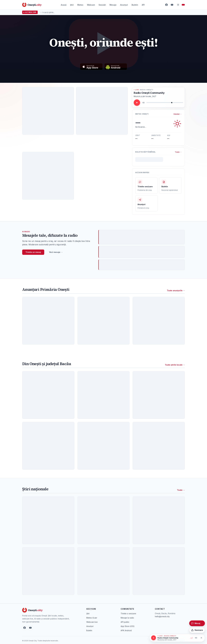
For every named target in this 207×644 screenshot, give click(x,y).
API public (125, 622)
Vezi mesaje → (56, 252)
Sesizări (102, 5)
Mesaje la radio (127, 618)
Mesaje (113, 5)
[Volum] (165, 103)
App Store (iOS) (128, 626)
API (143, 5)
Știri (72, 5)
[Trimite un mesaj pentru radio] (197, 623)
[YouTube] (172, 5)
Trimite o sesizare (128, 614)
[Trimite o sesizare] (197, 630)
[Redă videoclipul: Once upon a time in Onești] (103, 43)
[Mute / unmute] (144, 103)
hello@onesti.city (162, 616)
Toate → (178, 152)
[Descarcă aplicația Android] (116, 67)
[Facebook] (166, 5)
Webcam (91, 5)
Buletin (135, 5)
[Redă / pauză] (137, 103)
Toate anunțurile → (176, 290)
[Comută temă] (178, 5)
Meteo (80, 5)
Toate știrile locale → (175, 365)
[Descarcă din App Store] (91, 67)
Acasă (64, 5)
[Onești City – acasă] (32, 5)
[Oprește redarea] (201, 638)
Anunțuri (124, 5)
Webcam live (92, 622)
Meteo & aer (92, 618)
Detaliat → (178, 114)
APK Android (126, 630)
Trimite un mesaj (33, 252)
